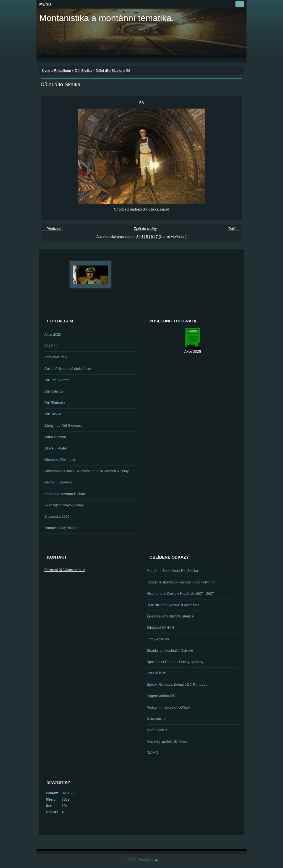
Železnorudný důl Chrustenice (170, 616)
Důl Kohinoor (55, 391)
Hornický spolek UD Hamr (167, 741)
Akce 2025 (53, 334)
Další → (235, 229)
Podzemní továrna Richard (65, 494)
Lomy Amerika (158, 639)
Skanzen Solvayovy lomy (64, 505)
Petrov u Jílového (58, 482)
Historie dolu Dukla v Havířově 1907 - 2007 (180, 594)
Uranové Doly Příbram (62, 528)
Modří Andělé (157, 730)
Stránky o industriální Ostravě (170, 650)
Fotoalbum (62, 71)
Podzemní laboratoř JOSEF (168, 707)
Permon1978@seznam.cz (65, 570)
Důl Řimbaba (55, 403)
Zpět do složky (146, 229)
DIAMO (153, 753)
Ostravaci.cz (156, 719)
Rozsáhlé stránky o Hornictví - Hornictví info (181, 582)
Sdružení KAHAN (160, 628)
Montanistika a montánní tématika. (107, 18)
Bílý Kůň (51, 346)
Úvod (46, 71)
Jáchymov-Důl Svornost (63, 426)
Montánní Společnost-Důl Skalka (172, 571)
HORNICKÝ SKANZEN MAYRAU (173, 605)
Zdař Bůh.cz (156, 673)
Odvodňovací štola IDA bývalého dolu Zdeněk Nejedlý (87, 471)
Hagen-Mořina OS (161, 696)
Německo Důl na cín (60, 460)
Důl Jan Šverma (57, 380)
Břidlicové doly (56, 357)
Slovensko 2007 (57, 516)
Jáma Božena (55, 437)
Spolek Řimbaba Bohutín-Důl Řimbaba (177, 684)
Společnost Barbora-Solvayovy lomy (175, 662)
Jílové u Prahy (56, 448)
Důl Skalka (83, 71)
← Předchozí (52, 229)
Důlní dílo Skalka (109, 71)
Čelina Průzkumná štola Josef (68, 369)
